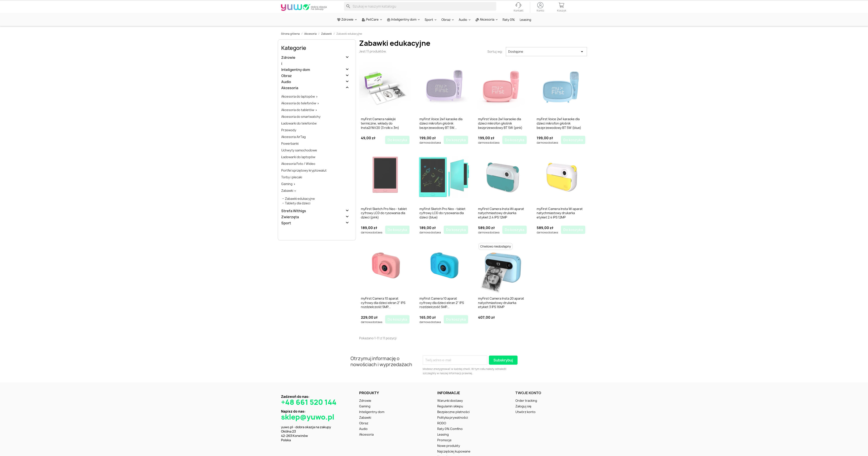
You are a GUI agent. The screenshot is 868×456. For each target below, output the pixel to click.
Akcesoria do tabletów (298, 117)
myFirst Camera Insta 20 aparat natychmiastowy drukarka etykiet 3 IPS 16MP (501, 310)
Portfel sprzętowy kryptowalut (304, 178)
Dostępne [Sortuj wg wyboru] (546, 59)
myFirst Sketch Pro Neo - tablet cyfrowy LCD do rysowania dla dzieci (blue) (442, 221)
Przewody (289, 138)
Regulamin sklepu (450, 414)
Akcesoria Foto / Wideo (298, 171)
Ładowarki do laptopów (298, 165)
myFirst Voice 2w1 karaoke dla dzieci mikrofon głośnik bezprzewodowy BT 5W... (441, 131)
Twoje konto (528, 400)
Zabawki (287, 198)
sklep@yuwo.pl (308, 425)
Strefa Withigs (294, 219)
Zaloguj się (523, 414)
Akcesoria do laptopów (298, 104)
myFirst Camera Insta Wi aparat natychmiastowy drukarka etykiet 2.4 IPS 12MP (501, 221)
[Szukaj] (420, 10)
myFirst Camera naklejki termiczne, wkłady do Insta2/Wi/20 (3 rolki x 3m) (380, 131)
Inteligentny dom (296, 77)
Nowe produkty (449, 453)
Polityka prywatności (453, 425)
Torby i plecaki (292, 185)
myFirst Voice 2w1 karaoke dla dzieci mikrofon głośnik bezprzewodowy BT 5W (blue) (559, 131)
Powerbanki (290, 151)
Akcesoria (290, 96)
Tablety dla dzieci (298, 211)
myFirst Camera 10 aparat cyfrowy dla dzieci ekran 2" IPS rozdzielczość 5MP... (383, 310)
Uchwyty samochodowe (299, 158)
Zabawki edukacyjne (300, 206)
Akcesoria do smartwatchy (301, 124)
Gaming (287, 191)
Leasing (443, 442)
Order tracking (526, 408)
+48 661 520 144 (309, 410)
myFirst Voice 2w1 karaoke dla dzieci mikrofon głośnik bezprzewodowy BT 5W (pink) (500, 131)
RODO (442, 431)
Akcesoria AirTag (293, 144)
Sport (286, 231)
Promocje (444, 448)
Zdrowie (288, 65)
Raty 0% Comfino (450, 436)
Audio (286, 89)
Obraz (287, 83)
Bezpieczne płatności (453, 419)
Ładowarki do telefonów (299, 131)
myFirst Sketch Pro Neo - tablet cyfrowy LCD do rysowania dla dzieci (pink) (384, 221)
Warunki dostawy (450, 408)
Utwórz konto (525, 419)
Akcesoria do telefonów (299, 111)
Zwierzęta (290, 225)
